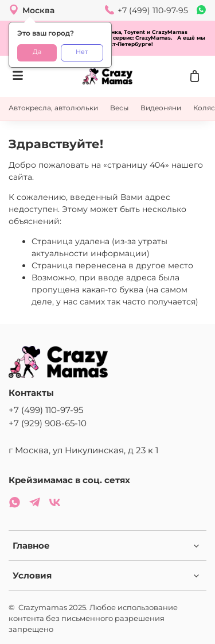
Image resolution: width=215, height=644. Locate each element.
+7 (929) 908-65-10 (48, 423)
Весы (119, 108)
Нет (82, 52)
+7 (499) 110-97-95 (46, 410)
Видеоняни (161, 108)
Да (37, 52)
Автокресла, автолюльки (53, 108)
